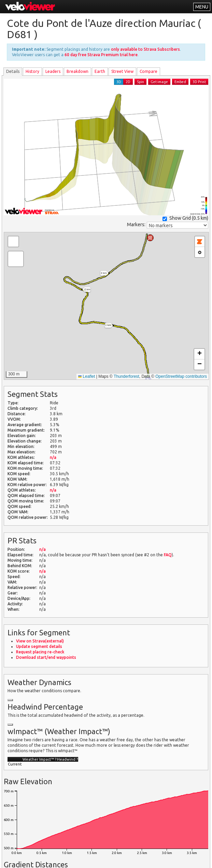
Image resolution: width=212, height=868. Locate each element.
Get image (159, 82)
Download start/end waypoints (46, 657)
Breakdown (77, 71)
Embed (180, 82)
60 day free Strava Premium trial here (101, 55)
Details (13, 71)
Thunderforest (126, 376)
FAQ (168, 555)
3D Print (199, 82)
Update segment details (39, 646)
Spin (140, 82)
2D (128, 82)
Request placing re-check (40, 652)
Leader (53, 71)
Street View (122, 71)
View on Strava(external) (40, 641)
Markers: (136, 224)
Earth (100, 71)
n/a (53, 457)
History (32, 71)
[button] (150, 238)
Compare (149, 71)
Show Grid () (185, 218)
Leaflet (87, 376)
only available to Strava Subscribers (145, 49)
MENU (202, 7)
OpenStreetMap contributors (181, 376)
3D (119, 82)
